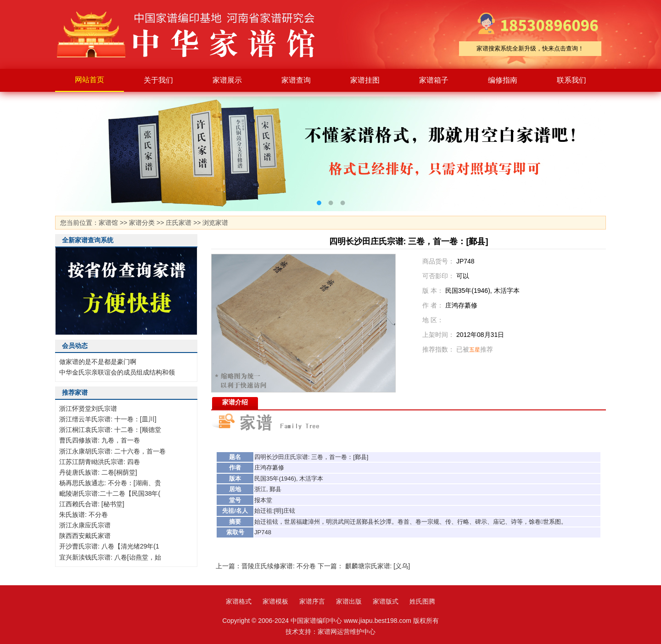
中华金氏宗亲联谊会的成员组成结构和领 (117, 372)
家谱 (193, 34)
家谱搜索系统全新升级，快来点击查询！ (530, 48)
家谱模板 (275, 601)
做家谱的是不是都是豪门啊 (98, 362)
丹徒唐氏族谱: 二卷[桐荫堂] (98, 472)
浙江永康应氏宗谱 (85, 525)
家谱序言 (312, 601)
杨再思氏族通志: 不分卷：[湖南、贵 (110, 483)
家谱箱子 (434, 80)
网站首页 (90, 80)
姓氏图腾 (422, 601)
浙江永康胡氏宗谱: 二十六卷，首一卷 (112, 451)
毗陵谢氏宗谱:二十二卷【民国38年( (110, 493)
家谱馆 (108, 223)
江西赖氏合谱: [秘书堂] (92, 504)
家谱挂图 (365, 80)
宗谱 (302, 457)
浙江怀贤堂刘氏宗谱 (88, 409)
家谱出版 (349, 601)
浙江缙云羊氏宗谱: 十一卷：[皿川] (108, 419)
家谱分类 (142, 223)
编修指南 (503, 80)
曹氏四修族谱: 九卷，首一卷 (100, 440)
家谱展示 (227, 80)
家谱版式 (386, 601)
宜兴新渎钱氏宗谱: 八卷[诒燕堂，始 (110, 557)
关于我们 (158, 80)
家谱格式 (239, 601)
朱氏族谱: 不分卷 (84, 515)
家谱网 (327, 632)
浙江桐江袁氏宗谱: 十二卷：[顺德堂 (110, 430)
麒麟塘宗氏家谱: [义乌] (378, 566)
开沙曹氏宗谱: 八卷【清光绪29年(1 (109, 546)
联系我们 (571, 80)
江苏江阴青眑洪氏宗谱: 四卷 (100, 462)
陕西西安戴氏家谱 (85, 536)
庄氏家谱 (179, 223)
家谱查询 (296, 80)
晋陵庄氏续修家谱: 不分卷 (279, 566)
